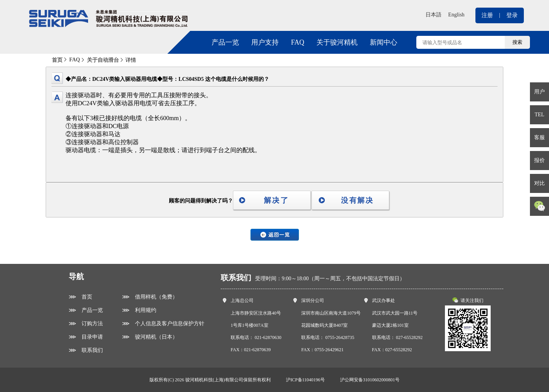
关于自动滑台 (103, 60)
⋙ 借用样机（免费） (150, 297)
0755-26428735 (340, 337)
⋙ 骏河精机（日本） (150, 337)
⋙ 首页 (80, 297)
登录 (512, 15)
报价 (539, 160)
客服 (539, 137)
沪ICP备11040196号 (305, 380)
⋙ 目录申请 (86, 337)
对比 (539, 183)
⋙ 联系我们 (86, 350)
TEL (539, 115)
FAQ (298, 42)
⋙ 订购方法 (86, 324)
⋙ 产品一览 (86, 310)
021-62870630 (268, 337)
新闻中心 (384, 42)
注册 (487, 15)
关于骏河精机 (337, 42)
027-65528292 (409, 337)
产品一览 (225, 42)
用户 (539, 92)
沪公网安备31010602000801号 (370, 380)
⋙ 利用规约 (139, 310)
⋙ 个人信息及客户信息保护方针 (163, 324)
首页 (57, 60)
